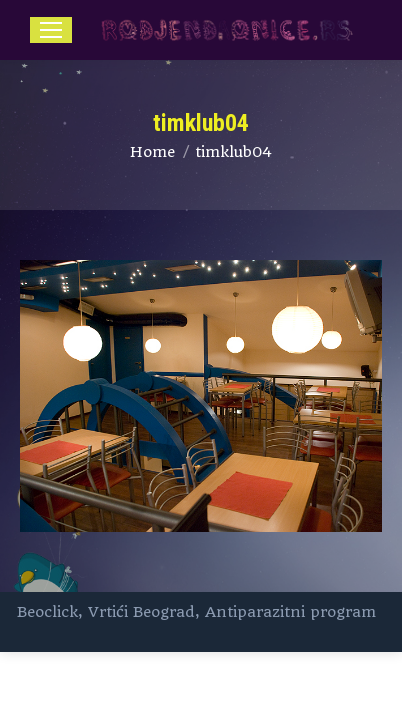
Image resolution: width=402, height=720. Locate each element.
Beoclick (47, 612)
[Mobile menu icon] (51, 30)
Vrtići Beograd (141, 612)
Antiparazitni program (290, 612)
